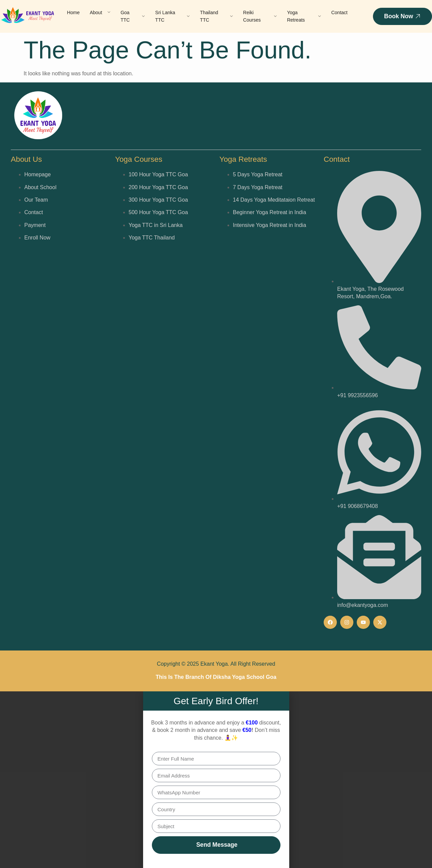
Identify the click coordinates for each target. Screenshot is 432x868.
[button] (216, 865)
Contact (339, 12)
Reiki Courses (260, 16)
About (100, 12)
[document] (216, 780)
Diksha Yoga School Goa (245, 677)
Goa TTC (133, 16)
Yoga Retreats (304, 16)
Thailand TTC (217, 16)
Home (73, 12)
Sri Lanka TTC (173, 16)
